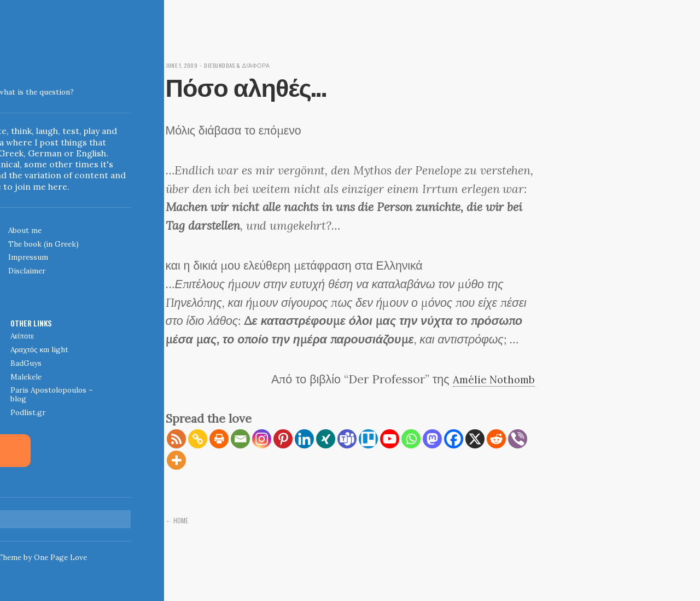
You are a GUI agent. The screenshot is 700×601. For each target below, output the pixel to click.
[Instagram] (262, 439)
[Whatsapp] (411, 439)
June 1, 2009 (185, 65)
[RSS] (176, 439)
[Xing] (326, 439)
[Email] (240, 439)
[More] (176, 460)
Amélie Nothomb (489, 379)
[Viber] (518, 439)
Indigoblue (9, 84)
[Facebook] (454, 439)
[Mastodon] (432, 439)
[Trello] (368, 439)
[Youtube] (390, 439)
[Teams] (347, 439)
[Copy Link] (198, 439)
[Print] (219, 439)
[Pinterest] (283, 439)
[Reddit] (496, 439)
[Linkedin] (304, 439)
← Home (178, 520)
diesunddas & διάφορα (249, 65)
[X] (475, 439)
